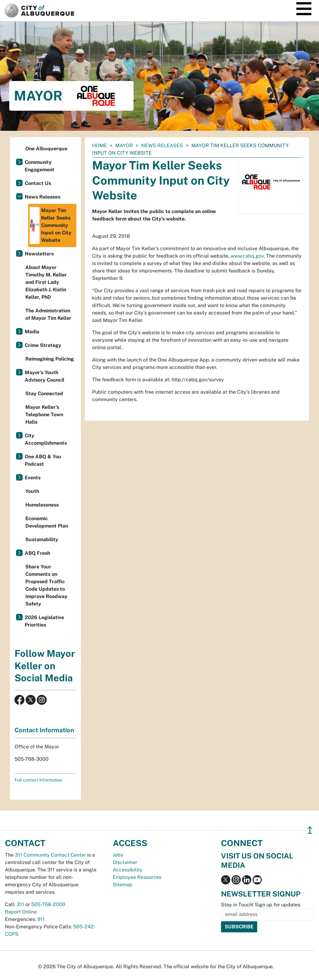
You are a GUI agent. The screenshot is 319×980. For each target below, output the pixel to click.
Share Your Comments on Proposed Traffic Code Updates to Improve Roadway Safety (46, 585)
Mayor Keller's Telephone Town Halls (44, 415)
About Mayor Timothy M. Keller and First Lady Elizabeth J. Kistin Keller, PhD (46, 282)
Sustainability (42, 539)
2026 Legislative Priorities (44, 621)
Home (100, 146)
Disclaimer (125, 862)
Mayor (124, 146)
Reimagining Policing (50, 359)
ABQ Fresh (37, 553)
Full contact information (38, 780)
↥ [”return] (310, 830)
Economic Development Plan (47, 522)
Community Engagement (40, 166)
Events (33, 478)
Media (32, 332)
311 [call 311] (20, 904)
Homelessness (42, 505)
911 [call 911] (41, 919)
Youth (32, 491)
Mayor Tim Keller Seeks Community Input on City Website (51, 225)
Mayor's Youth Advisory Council (45, 376)
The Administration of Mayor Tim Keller (48, 314)
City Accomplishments (46, 439)
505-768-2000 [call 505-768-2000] (48, 904)
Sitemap (123, 885)
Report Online (21, 912)
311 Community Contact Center (50, 855)
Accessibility (128, 870)
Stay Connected (44, 394)
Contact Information (44, 730)
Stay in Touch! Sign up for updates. (261, 905)
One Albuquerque (46, 149)
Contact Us (38, 183)
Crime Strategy (43, 345)
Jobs (118, 855)
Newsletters (39, 254)
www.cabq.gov (247, 256)
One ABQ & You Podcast (43, 460)
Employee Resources (137, 877)
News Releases (162, 146)
